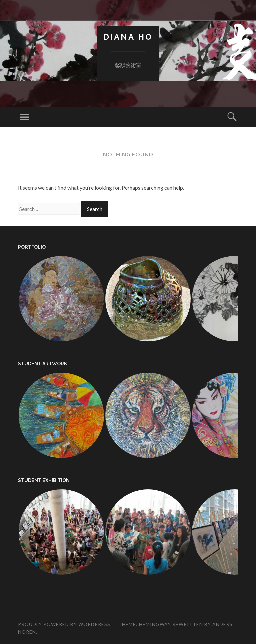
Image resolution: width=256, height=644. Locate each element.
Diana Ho (128, 37)
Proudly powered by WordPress (64, 624)
